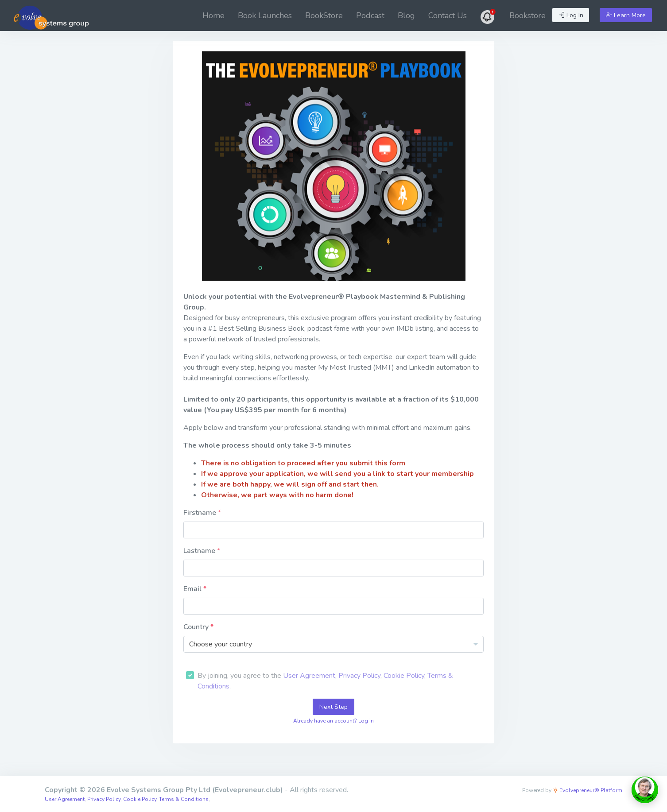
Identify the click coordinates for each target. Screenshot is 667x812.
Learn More (626, 15)
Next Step (333, 707)
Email (193, 589)
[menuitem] (213, 15)
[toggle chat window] (645, 790)
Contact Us (448, 15)
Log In (571, 15)
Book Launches (265, 15)
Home (213, 15)
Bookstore (527, 15)
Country (197, 627)
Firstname (201, 513)
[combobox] (333, 644)
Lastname (200, 551)
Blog (406, 15)
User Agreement (309, 676)
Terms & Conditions (184, 799)
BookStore (324, 15)
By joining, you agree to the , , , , (325, 681)
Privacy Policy (359, 676)
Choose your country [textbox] (221, 644)
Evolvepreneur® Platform (588, 790)
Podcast (370, 15)
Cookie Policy (404, 676)
